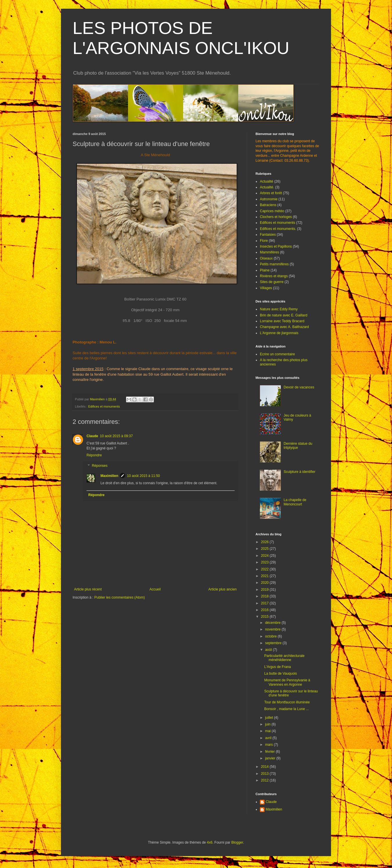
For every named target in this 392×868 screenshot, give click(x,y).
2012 (265, 780)
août (269, 650)
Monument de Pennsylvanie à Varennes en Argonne (287, 682)
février (270, 752)
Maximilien (109, 476)
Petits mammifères (274, 264)
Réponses (100, 466)
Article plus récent (88, 589)
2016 (265, 610)
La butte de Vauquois (281, 673)
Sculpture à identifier (300, 472)
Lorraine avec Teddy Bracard (282, 321)
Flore (264, 241)
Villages (266, 288)
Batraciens (268, 205)
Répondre (94, 455)
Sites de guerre (272, 282)
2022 (265, 569)
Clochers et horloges (276, 217)
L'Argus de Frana (278, 667)
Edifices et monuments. (278, 229)
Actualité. (267, 187)
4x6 (210, 842)
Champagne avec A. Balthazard (284, 327)
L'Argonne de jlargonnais (279, 333)
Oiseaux (266, 258)
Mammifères (269, 252)
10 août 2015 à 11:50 (143, 476)
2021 (265, 576)
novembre (273, 629)
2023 (265, 562)
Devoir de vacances (299, 387)
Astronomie (269, 199)
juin (268, 724)
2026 (265, 542)
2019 (265, 590)
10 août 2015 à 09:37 (116, 436)
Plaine (265, 270)
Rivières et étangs (274, 276)
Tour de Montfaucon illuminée (287, 702)
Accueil (155, 589)
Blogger (237, 842)
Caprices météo (272, 211)
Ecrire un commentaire (277, 354)
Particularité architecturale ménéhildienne (284, 658)
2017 (265, 603)
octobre (271, 636)
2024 (265, 556)
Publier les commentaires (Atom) (120, 597)
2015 (265, 617)
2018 (265, 596)
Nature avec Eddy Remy (279, 309)
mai (268, 731)
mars (269, 745)
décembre (273, 623)
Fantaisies (268, 235)
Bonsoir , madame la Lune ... (286, 709)
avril (269, 738)
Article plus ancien (223, 589)
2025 (265, 549)
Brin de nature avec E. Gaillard (284, 315)
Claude (92, 436)
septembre (274, 643)
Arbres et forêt (271, 193)
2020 (265, 583)
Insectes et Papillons (276, 246)
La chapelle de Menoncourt (295, 502)
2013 (265, 774)
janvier (271, 758)
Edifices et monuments (104, 406)
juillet (270, 718)
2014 (265, 767)
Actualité (267, 181)
